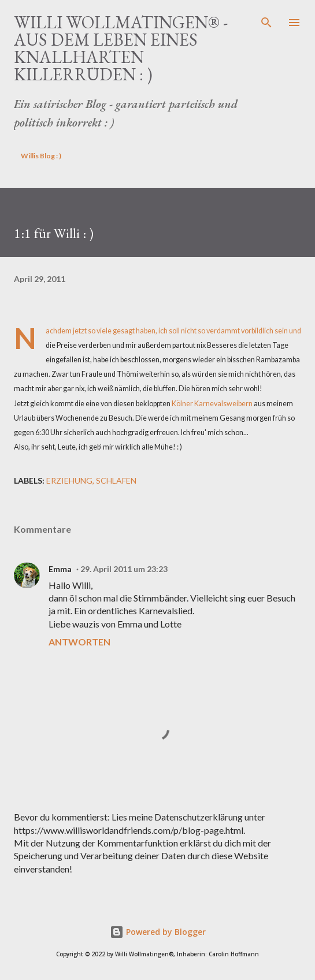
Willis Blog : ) (41, 156)
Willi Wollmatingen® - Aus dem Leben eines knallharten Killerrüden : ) (121, 48)
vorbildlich (257, 331)
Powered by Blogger (158, 932)
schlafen (116, 480)
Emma (60, 569)
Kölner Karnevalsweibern (212, 404)
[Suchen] (266, 21)
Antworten (79, 642)
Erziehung (69, 480)
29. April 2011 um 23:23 (124, 569)
